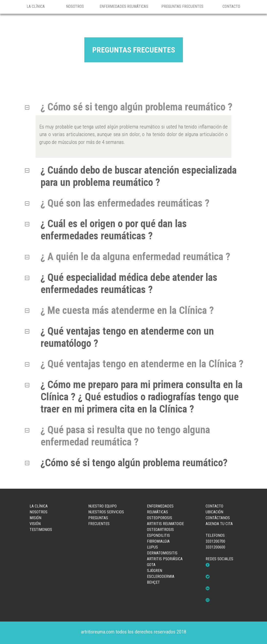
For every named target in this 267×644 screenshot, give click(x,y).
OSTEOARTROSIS (160, 530)
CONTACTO (231, 6)
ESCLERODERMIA (161, 576)
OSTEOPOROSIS (160, 518)
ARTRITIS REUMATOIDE (165, 524)
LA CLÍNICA (36, 6)
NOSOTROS (75, 6)
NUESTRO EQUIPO (102, 506)
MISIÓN (35, 518)
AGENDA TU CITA (219, 524)
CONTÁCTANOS (218, 518)
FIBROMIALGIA (158, 541)
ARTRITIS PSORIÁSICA (165, 559)
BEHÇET (153, 582)
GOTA (151, 565)
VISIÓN (35, 524)
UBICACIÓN (214, 512)
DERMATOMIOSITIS (162, 553)
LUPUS (152, 547)
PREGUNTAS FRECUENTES (182, 6)
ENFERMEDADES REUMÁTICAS (124, 6)
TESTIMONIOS (41, 530)
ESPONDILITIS (158, 535)
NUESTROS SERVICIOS (106, 512)
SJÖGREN (155, 571)
